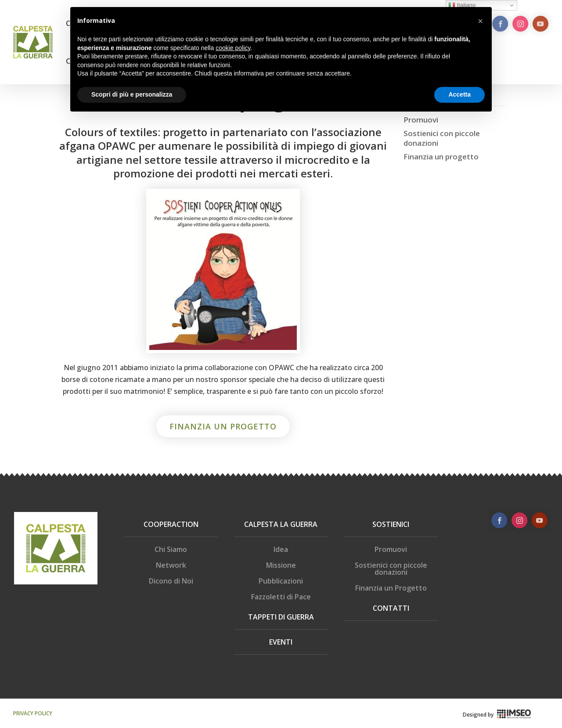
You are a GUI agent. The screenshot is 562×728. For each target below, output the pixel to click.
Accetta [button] (459, 94)
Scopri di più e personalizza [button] (132, 94)
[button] (480, 21)
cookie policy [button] (233, 48)
